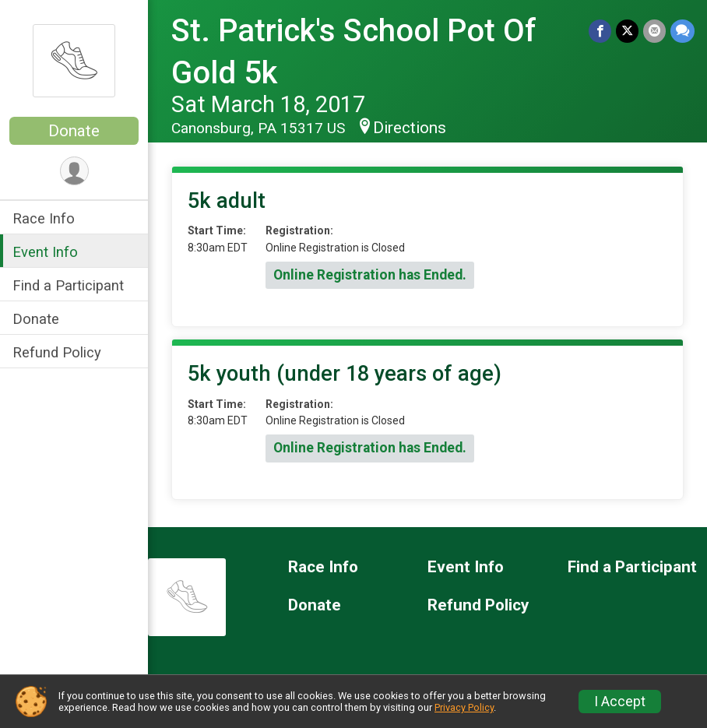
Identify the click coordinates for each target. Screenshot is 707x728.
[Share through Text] (682, 31)
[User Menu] (74, 171)
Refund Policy (57, 352)
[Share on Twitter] (627, 31)
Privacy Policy (464, 707)
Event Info (45, 252)
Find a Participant (68, 285)
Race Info (44, 218)
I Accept (620, 702)
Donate (74, 131)
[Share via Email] (654, 31)
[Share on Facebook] (600, 31)
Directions (410, 128)
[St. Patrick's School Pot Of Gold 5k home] (74, 60)
